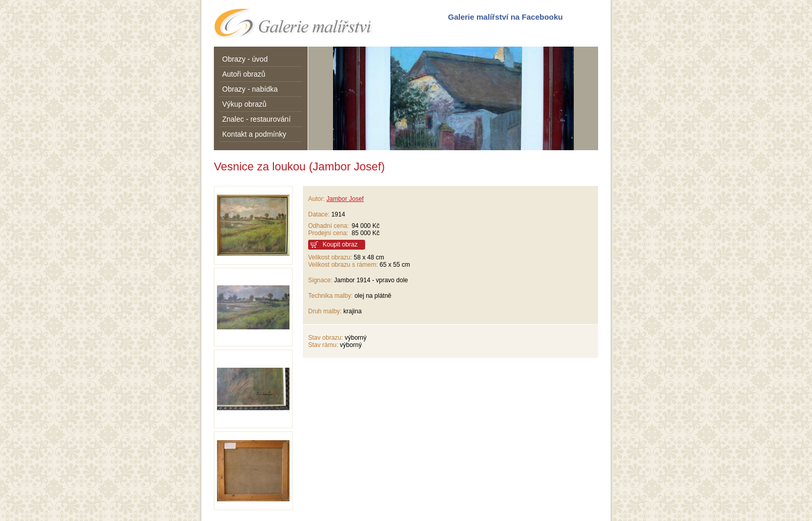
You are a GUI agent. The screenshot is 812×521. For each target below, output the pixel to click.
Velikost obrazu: (330, 257)
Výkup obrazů (244, 104)
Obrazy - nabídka (250, 89)
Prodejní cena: (330, 233)
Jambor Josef (345, 199)
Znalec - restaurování (256, 119)
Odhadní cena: (329, 226)
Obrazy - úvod (245, 59)
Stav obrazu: (325, 338)
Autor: (316, 199)
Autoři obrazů (244, 74)
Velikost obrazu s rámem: (343, 265)
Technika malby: (330, 296)
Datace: (319, 214)
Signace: (320, 280)
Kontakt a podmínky (254, 134)
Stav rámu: (323, 345)
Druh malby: (325, 311)
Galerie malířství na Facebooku (505, 17)
